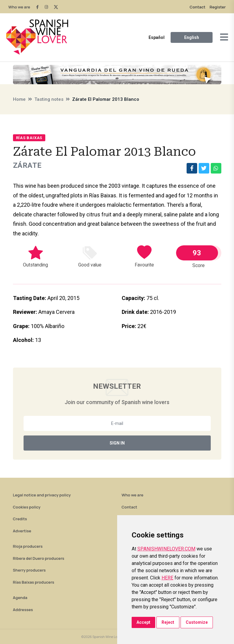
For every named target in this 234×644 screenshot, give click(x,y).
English (192, 37)
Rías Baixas (29, 138)
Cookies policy (27, 507)
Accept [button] (143, 622)
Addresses (23, 610)
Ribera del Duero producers (39, 558)
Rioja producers (28, 546)
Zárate (27, 165)
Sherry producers (29, 570)
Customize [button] (197, 622)
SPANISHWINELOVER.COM (166, 549)
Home (19, 99)
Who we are (19, 7)
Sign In (117, 443)
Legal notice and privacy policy (42, 495)
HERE (167, 578)
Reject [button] (168, 622)
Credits (20, 519)
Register (218, 7)
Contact (197, 7)
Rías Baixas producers (34, 582)
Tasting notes (49, 99)
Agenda (20, 598)
